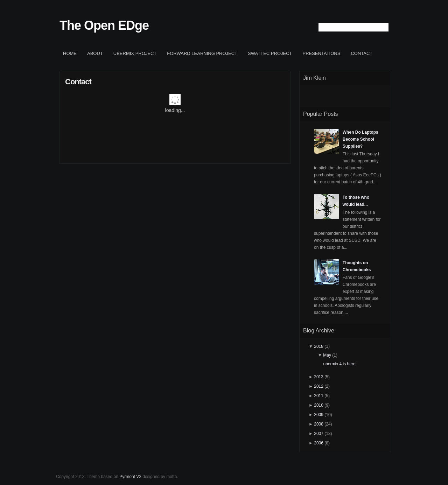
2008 (319, 424)
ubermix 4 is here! (340, 364)
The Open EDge (104, 25)
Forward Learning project (202, 53)
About (95, 53)
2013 (319, 377)
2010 (319, 405)
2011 (319, 396)
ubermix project (135, 53)
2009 (319, 415)
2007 (319, 434)
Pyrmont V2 (130, 477)
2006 (319, 443)
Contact (362, 53)
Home (70, 53)
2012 (319, 386)
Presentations (322, 53)
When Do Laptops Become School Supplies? (360, 139)
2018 (319, 346)
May (327, 355)
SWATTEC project (270, 53)
